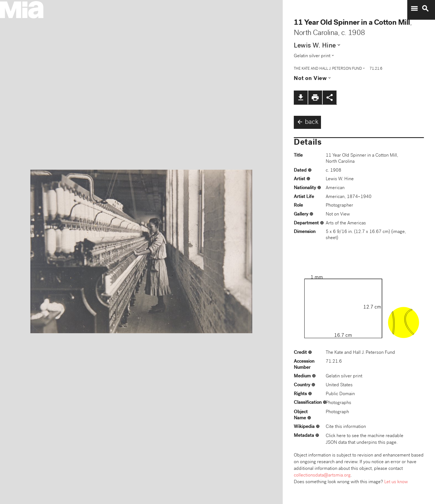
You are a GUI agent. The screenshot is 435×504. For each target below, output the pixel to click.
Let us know (396, 482)
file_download (301, 97)
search (425, 9)
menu (414, 9)
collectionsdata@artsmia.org (322, 476)
